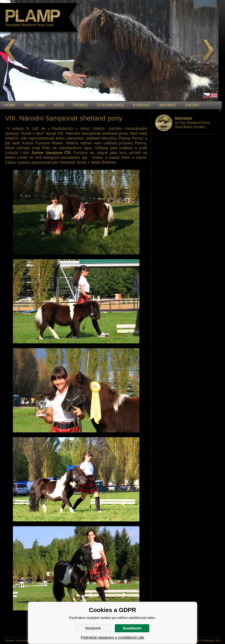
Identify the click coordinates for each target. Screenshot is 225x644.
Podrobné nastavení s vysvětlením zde (113, 637)
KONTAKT (142, 105)
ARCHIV (192, 105)
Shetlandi (35, 105)
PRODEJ (81, 105)
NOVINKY (168, 105)
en (214, 95)
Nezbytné (93, 628)
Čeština (206, 95)
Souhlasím (132, 628)
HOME (10, 105)
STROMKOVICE (111, 105)
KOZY (59, 105)
